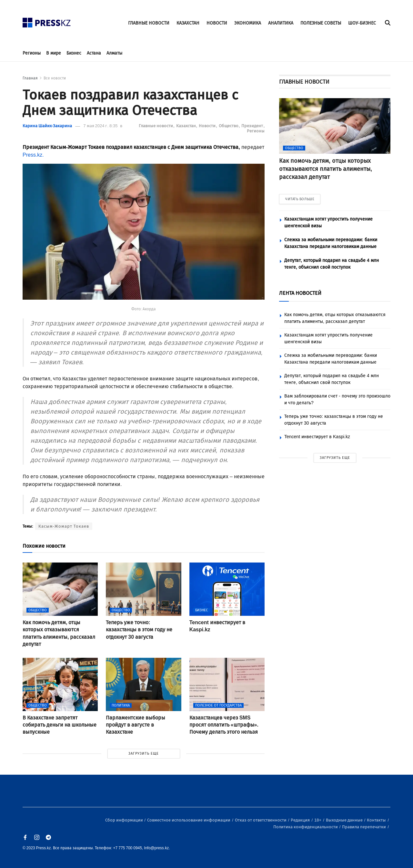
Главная (30, 78)
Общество (229, 126)
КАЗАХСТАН (188, 23)
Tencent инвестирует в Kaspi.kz (317, 437)
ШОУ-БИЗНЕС (362, 23)
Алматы (114, 53)
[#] (47, 21)
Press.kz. (33, 155)
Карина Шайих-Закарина (47, 126)
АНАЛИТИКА (281, 23)
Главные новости (156, 126)
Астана (94, 53)
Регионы (32, 53)
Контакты (377, 820)
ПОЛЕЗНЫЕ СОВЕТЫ (321, 23)
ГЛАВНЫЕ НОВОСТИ (149, 23)
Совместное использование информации (189, 820)
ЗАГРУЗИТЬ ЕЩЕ (144, 754)
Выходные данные (345, 820)
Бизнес (74, 53)
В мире (54, 53)
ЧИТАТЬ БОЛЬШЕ (300, 199)
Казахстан (186, 126)
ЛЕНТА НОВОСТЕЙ (300, 293)
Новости (208, 126)
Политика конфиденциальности (306, 827)
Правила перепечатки (364, 827)
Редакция (301, 820)
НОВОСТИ (217, 23)
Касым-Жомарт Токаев (64, 526)
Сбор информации (125, 820)
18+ (318, 820)
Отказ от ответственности (261, 820)
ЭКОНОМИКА (248, 23)
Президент (253, 126)
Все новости (55, 78)
